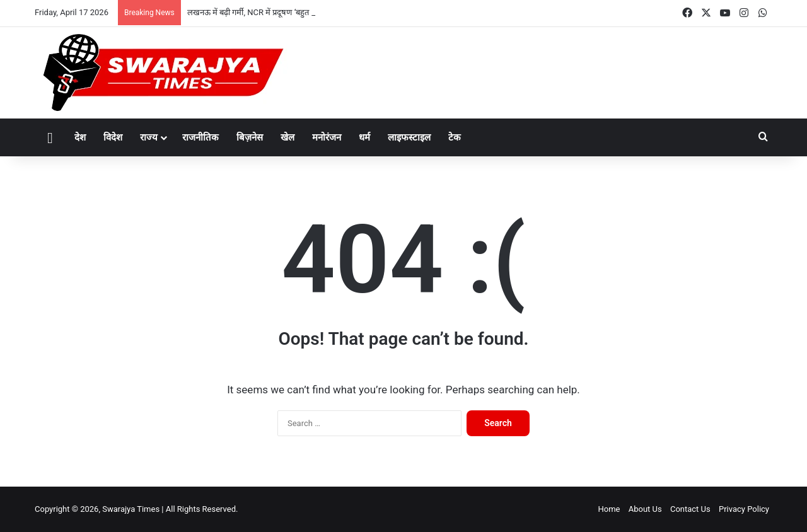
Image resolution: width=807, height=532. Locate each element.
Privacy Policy (744, 509)
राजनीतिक (200, 137)
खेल (287, 137)
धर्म (364, 137)
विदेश (113, 137)
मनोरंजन (327, 137)
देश (80, 137)
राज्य (149, 137)
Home (609, 509)
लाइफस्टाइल (409, 137)
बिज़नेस (250, 137)
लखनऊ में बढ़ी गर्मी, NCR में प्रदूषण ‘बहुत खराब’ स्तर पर (270, 12)
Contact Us (690, 509)
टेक (455, 137)
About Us (645, 509)
